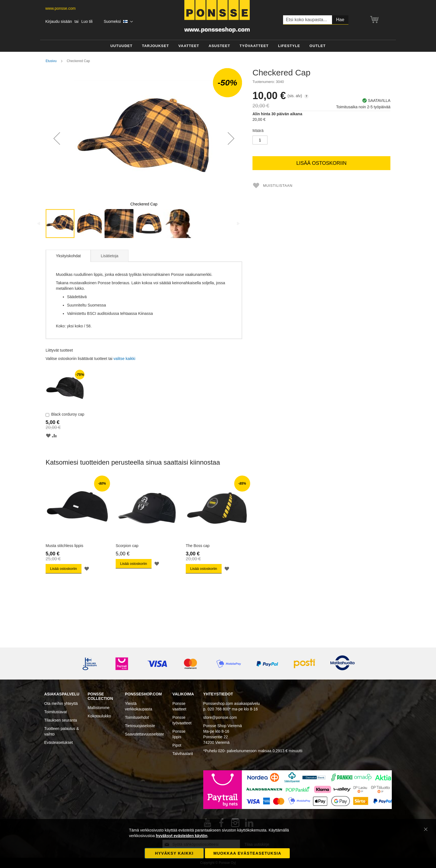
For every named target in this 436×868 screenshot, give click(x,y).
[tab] (68, 256)
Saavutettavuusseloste (144, 734)
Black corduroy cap (68, 414)
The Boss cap (198, 546)
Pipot (177, 745)
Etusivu (51, 61)
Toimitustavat (56, 712)
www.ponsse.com (60, 8)
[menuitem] (122, 46)
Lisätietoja (109, 256)
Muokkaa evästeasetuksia (247, 853)
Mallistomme (99, 708)
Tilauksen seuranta (61, 720)
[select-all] (124, 359)
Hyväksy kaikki (174, 853)
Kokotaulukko (99, 716)
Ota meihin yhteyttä (61, 703)
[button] (118, 22)
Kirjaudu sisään (59, 21)
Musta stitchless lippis (64, 546)
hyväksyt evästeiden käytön (181, 836)
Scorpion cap (127, 546)
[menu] (218, 46)
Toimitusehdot (137, 717)
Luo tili (87, 21)
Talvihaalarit (183, 754)
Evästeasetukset (59, 742)
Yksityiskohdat (68, 256)
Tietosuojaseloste (140, 726)
